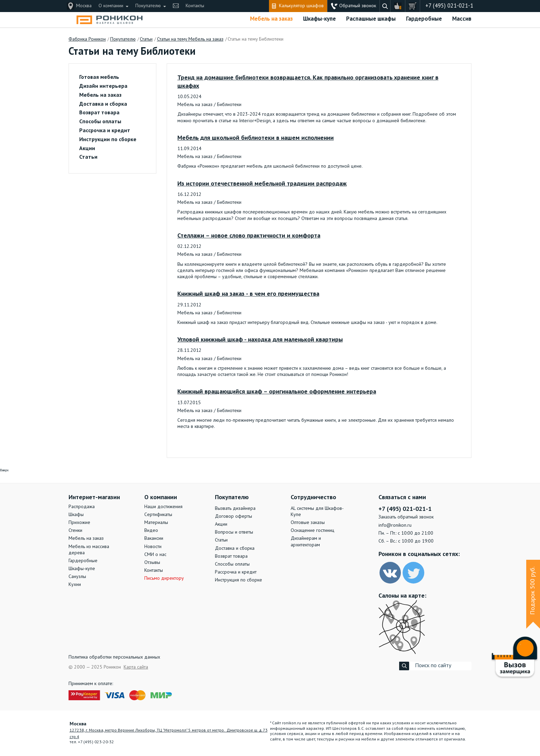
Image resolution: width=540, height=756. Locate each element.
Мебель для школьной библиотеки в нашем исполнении (256, 138)
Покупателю (148, 6)
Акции (87, 149)
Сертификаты (158, 515)
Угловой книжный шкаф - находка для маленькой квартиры (260, 340)
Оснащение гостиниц (313, 531)
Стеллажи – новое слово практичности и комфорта (249, 236)
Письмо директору (164, 578)
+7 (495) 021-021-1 (449, 6)
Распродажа (82, 507)
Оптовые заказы (308, 523)
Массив (462, 19)
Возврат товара (99, 113)
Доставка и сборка (103, 104)
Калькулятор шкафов (301, 6)
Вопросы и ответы (234, 532)
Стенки (75, 531)
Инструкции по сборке (108, 140)
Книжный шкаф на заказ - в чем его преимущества (248, 294)
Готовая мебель (99, 77)
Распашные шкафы (371, 19)
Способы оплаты (100, 122)
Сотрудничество (313, 497)
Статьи (88, 157)
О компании (111, 6)
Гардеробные (424, 19)
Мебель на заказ (271, 19)
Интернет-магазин (94, 497)
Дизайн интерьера (103, 86)
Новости (153, 547)
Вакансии (154, 538)
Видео (151, 531)
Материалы (156, 523)
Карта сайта (136, 667)
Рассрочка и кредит (105, 131)
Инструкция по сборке (238, 580)
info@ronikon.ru (395, 525)
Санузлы (77, 577)
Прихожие (79, 523)
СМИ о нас (155, 555)
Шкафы (76, 515)
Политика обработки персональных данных (114, 657)
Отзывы (152, 563)
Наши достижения (163, 507)
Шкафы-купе (319, 19)
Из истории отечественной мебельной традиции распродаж (262, 184)
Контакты (195, 6)
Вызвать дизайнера (235, 508)
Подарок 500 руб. (533, 591)
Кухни (75, 585)
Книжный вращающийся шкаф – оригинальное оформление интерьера (277, 392)
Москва (84, 6)
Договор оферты (233, 516)
